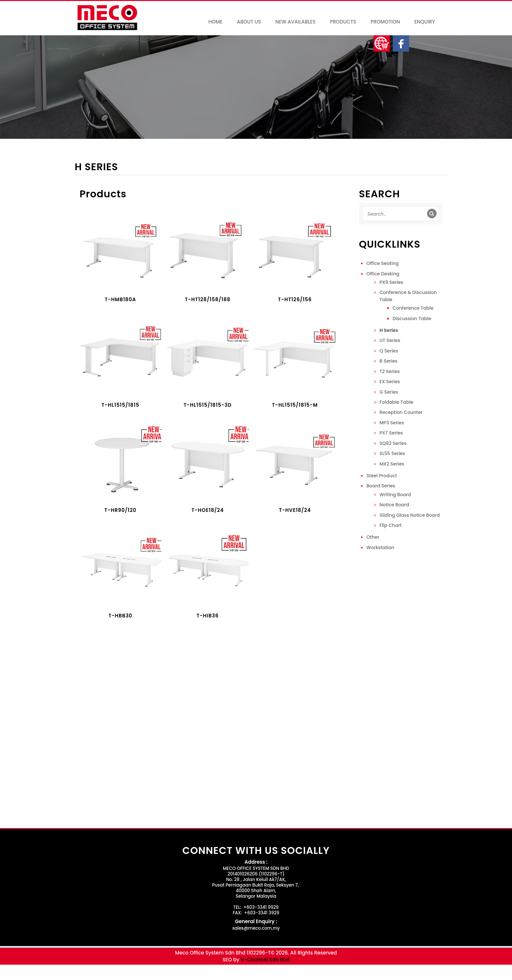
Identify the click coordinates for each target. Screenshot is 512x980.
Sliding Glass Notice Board (410, 515)
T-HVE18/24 (295, 510)
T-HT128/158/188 (208, 300)
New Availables (296, 22)
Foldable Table (397, 402)
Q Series (389, 351)
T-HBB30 (120, 616)
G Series (389, 392)
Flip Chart (391, 525)
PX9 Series (391, 282)
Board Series (381, 486)
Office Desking (383, 274)
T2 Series (390, 371)
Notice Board (395, 505)
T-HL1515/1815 (121, 405)
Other (373, 537)
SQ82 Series (393, 443)
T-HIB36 (208, 616)
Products (343, 22)
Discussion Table (412, 318)
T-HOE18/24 (208, 510)
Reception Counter (401, 412)
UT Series (390, 340)
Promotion (385, 22)
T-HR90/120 (121, 510)
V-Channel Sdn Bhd (265, 960)
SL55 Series (392, 453)
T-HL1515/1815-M (295, 405)
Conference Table (413, 308)
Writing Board (395, 495)
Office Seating (383, 263)
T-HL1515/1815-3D (208, 405)
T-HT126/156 (295, 300)
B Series (389, 361)
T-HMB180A (121, 300)
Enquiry (425, 22)
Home (215, 22)
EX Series (390, 382)
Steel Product (382, 476)
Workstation (380, 547)
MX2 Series (392, 464)
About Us (249, 22)
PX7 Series (391, 433)
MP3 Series (392, 423)
